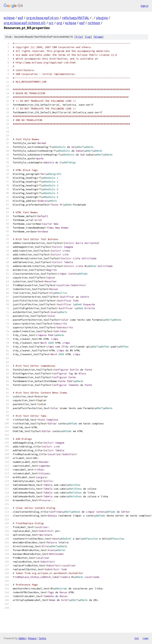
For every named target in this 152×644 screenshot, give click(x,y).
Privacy (32, 638)
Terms (42, 638)
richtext (94, 23)
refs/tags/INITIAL (76, 18)
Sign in (144, 6)
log (88, 37)
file (79, 37)
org (59, 23)
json (145, 638)
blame (99, 37)
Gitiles (22, 638)
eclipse (9, 18)
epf (20, 18)
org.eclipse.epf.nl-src (43, 18)
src (51, 23)
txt (137, 638)
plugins (102, 18)
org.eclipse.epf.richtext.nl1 (25, 23)
